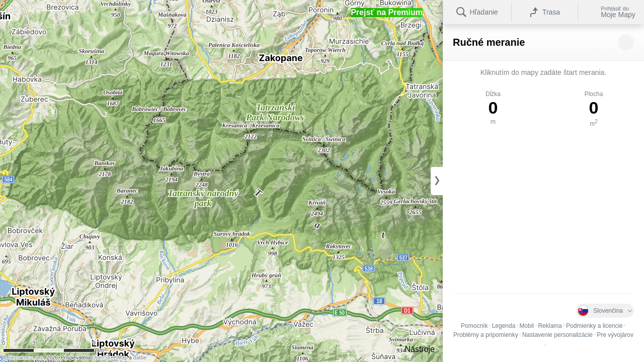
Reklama (550, 326)
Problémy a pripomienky (486, 335)
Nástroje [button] (420, 349)
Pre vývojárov (615, 335)
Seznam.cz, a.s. (26, 358)
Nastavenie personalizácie (557, 335)
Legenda (504, 326)
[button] (387, 13)
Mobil (527, 326)
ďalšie (140, 358)
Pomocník (474, 326)
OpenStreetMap (110, 358)
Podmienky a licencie (594, 326)
